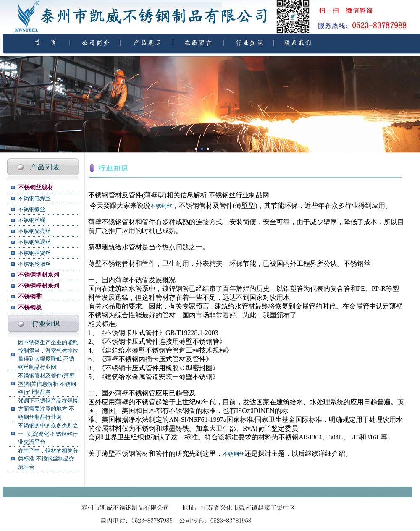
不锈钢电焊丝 (34, 198)
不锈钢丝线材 (36, 187)
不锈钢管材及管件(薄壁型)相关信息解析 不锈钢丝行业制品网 (47, 384)
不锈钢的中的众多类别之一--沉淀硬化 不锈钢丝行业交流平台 (48, 434)
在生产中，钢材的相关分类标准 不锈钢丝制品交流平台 (48, 459)
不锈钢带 (30, 297)
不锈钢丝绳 (32, 220)
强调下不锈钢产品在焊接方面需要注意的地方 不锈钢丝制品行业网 (48, 409)
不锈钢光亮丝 (34, 231)
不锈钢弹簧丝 (34, 253)
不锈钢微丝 (32, 209)
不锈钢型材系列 (39, 275)
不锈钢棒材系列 (39, 286)
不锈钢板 (30, 307)
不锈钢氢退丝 (34, 242)
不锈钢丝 (161, 206)
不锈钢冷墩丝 (34, 264)
